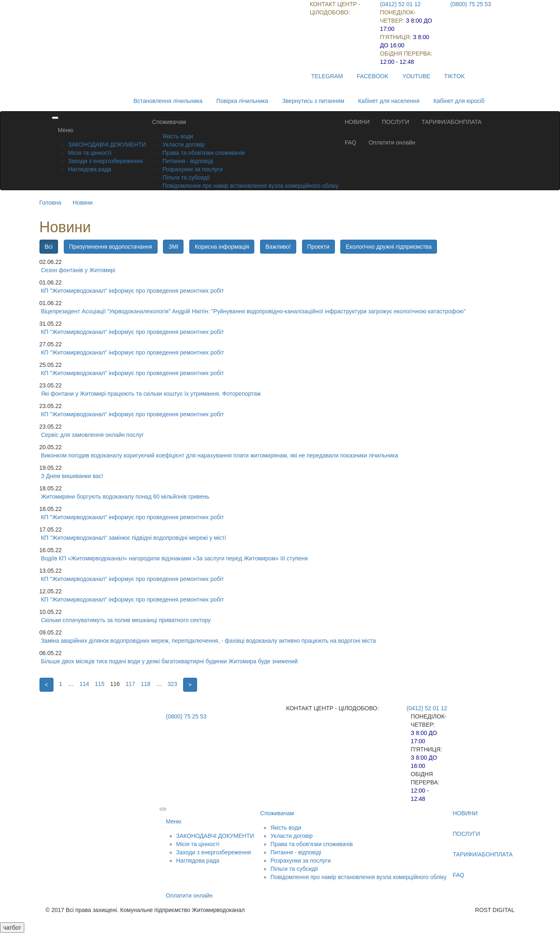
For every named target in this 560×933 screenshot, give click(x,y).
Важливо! (278, 247)
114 (84, 684)
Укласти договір (184, 145)
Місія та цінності (90, 153)
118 (145, 684)
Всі (49, 247)
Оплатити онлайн (392, 142)
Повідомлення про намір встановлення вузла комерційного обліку (251, 186)
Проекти (318, 247)
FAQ (351, 142)
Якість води (178, 136)
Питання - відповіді (188, 161)
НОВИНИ (357, 122)
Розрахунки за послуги (193, 169)
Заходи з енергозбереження (106, 161)
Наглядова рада (90, 169)
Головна (50, 203)
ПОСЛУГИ (395, 122)
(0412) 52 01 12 (401, 4)
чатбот (12, 928)
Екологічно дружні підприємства (388, 247)
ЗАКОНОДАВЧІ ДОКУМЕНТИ (107, 145)
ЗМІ (173, 247)
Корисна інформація (222, 247)
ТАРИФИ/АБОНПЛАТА (452, 122)
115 (99, 684)
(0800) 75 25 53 (471, 4)
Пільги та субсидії (186, 177)
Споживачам (169, 122)
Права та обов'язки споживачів (204, 153)
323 (172, 684)
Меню (66, 130)
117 (130, 684)
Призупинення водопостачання (111, 247)
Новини (82, 203)
